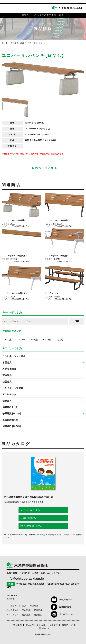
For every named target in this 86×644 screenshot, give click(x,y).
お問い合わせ (43, 628)
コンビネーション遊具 (14, 356)
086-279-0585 (58, 584)
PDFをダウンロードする (31, 526)
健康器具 (26, 615)
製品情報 (15, 43)
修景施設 (38, 615)
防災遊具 (7, 382)
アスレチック (9, 394)
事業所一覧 (67, 625)
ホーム (5, 43)
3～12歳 (21, 340)
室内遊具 (7, 375)
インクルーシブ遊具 (13, 388)
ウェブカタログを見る (30, 510)
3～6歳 (34, 340)
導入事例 (17, 625)
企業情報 (54, 625)
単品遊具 (34, 606)
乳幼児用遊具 (9, 369)
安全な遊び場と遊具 (35, 625)
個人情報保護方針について (43, 634)
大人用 (60, 340)
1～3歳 (8, 340)
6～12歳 (47, 340)
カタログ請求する (28, 518)
